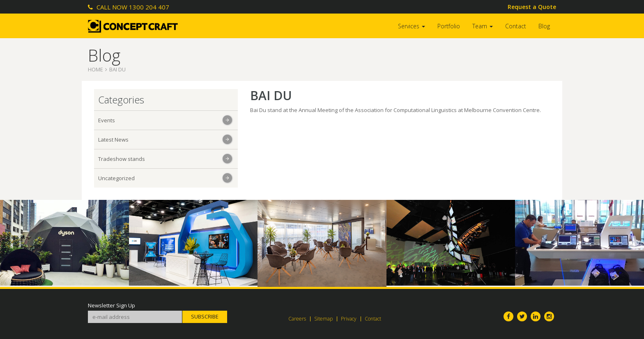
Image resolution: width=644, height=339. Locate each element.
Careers (297, 319)
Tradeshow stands (122, 159)
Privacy (349, 319)
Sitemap (323, 319)
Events (107, 120)
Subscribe (205, 316)
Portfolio (449, 26)
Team (483, 26)
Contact (516, 26)
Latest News (113, 140)
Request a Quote (532, 7)
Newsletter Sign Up (112, 306)
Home (95, 69)
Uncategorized (116, 178)
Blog (544, 26)
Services (412, 26)
